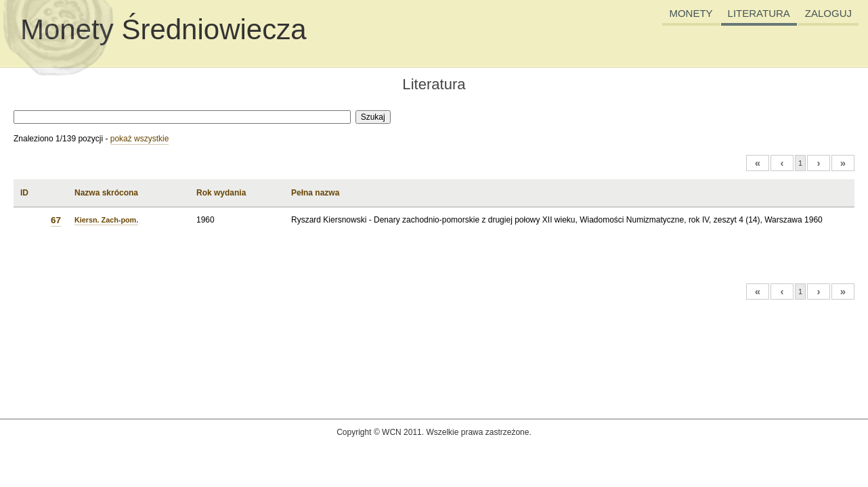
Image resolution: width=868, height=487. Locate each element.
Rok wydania (221, 193)
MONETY (691, 13)
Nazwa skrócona (106, 193)
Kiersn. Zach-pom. (106, 220)
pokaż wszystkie (140, 139)
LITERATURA (759, 13)
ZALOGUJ (828, 13)
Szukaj (373, 117)
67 (56, 220)
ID (24, 193)
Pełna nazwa (315, 193)
